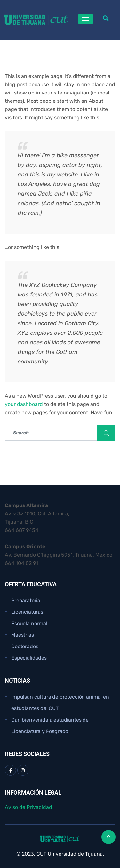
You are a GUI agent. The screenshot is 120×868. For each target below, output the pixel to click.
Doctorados (25, 646)
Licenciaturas (27, 612)
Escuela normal (29, 623)
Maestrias (23, 635)
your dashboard (24, 404)
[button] (106, 18)
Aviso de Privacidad (28, 807)
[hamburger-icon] (86, 19)
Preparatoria (26, 600)
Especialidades (29, 658)
